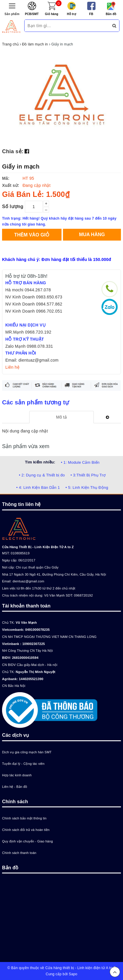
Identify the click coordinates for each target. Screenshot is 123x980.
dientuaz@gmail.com (28, 581)
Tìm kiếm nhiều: (40, 462)
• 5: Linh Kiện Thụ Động (87, 487)
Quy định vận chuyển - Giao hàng (27, 841)
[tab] (61, 417)
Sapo (73, 974)
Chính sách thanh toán (19, 853)
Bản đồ (111, 14)
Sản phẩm (12, 14)
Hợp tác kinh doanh (17, 775)
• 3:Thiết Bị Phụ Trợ (88, 475)
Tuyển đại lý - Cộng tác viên (23, 764)
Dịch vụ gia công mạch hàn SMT (27, 752)
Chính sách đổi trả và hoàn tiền (26, 830)
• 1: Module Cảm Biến (80, 462)
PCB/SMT (32, 14)
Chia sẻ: (13, 151)
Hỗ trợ (71, 14)
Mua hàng (92, 235)
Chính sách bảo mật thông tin (24, 818)
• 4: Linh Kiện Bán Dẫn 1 (38, 487)
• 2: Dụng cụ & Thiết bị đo (42, 475)
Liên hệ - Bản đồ (15, 787)
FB (91, 14)
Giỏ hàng (52, 14)
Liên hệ (12, 367)
